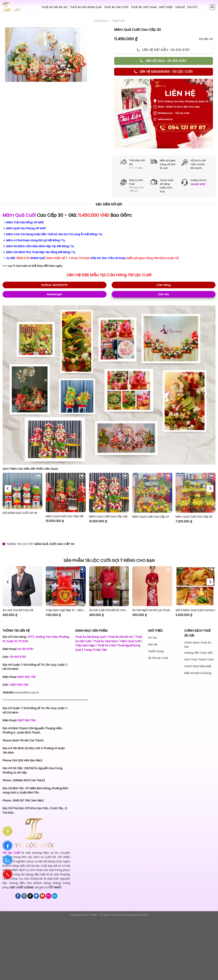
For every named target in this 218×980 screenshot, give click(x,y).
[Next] (210, 488)
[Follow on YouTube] (42, 896)
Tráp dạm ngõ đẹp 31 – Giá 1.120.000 (66, 610)
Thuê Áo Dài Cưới (116, 7)
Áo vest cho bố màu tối (18, 610)
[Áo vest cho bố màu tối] (23, 586)
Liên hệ (180, 7)
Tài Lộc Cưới (140, 275)
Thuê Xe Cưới (106, 645)
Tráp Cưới (118, 21)
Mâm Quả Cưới (19, 215)
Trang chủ (100, 21)
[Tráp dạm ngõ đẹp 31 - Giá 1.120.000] (66, 586)
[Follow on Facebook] (18, 896)
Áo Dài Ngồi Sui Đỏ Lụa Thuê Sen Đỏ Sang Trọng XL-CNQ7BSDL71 (152, 610)
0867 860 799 (26, 677)
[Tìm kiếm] (212, 7)
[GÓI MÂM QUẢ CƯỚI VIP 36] (23, 491)
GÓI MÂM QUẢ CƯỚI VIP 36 (20, 513)
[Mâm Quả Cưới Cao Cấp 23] (152, 493)
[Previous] (8, 488)
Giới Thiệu (166, 7)
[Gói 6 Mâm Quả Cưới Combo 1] (195, 586)
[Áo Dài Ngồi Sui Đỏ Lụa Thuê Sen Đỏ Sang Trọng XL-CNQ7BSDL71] (152, 586)
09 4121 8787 (198, 184)
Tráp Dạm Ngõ (85, 645)
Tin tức (192, 7)
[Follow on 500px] (55, 896)
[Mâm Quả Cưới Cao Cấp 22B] (109, 493)
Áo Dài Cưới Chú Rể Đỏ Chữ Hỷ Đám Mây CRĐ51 (109, 610)
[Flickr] (49, 896)
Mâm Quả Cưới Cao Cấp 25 (194, 517)
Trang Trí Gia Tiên (95, 650)
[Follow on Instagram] (24, 896)
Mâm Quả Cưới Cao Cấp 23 (151, 517)
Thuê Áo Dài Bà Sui (55, 7)
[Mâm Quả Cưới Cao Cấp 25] (195, 493)
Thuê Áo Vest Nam (144, 7)
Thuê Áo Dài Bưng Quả (86, 7)
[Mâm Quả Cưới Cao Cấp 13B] (66, 492)
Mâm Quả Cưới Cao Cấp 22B (108, 516)
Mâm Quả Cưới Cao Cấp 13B (65, 516)
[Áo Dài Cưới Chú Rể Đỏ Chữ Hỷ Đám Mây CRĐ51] (109, 586)
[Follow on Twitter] (36, 896)
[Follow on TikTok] (30, 896)
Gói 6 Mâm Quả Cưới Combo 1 (195, 610)
